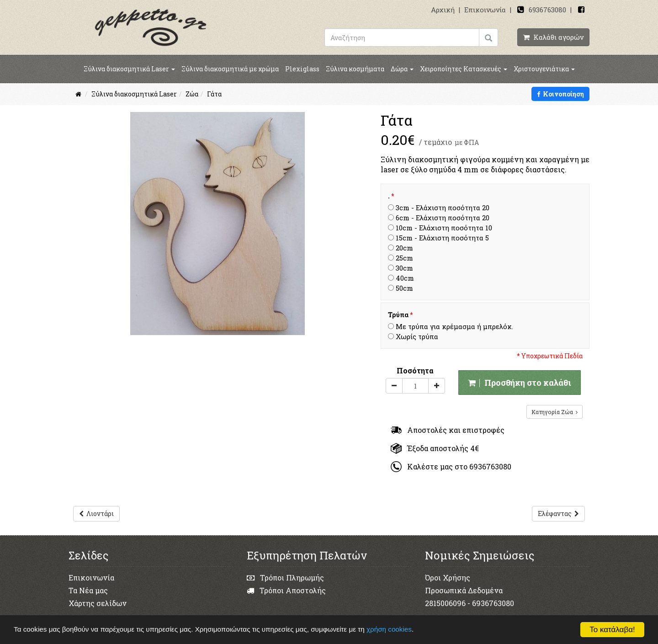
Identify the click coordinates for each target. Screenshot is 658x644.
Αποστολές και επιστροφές (448, 430)
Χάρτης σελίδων (98, 603)
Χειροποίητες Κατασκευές (464, 69)
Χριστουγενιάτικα (544, 69)
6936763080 (547, 10)
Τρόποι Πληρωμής (285, 577)
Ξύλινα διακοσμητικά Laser (129, 69)
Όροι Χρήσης (448, 577)
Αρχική (443, 10)
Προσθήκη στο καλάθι (520, 383)
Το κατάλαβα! (612, 630)
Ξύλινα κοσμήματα (355, 69)
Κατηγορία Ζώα (555, 412)
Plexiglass (302, 69)
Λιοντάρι (96, 514)
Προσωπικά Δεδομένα (464, 590)
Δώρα (402, 69)
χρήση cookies (390, 629)
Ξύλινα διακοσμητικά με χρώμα (230, 69)
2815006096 (445, 603)
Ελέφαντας (558, 514)
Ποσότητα (415, 370)
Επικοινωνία (485, 10)
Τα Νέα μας (88, 590)
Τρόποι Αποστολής (286, 590)
